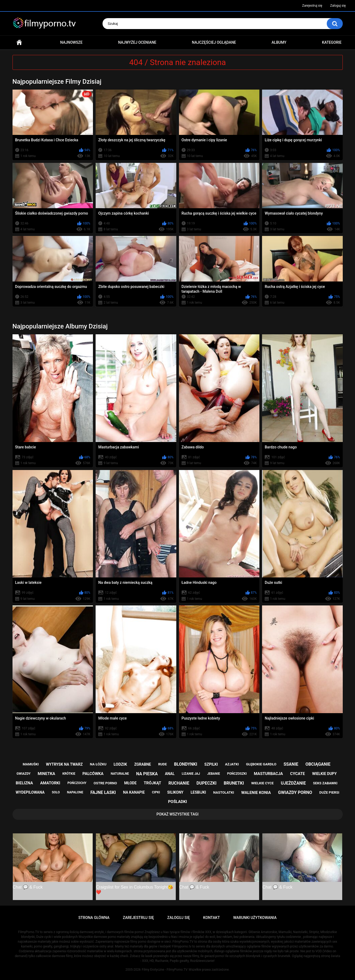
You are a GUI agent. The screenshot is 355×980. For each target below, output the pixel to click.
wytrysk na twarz (64, 764)
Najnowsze (71, 42)
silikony (175, 792)
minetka (47, 774)
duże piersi (329, 792)
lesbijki (198, 792)
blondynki (186, 764)
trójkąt (153, 783)
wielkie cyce (262, 783)
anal (170, 774)
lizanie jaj (191, 774)
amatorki (50, 783)
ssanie (291, 764)
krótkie (69, 774)
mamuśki (31, 764)
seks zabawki (325, 783)
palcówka (93, 774)
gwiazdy (24, 774)
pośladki (177, 802)
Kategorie (332, 42)
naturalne (120, 774)
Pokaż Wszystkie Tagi (178, 814)
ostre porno (105, 783)
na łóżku (98, 764)
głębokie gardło (261, 764)
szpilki (211, 764)
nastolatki (224, 792)
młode (130, 783)
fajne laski (103, 792)
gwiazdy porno (295, 792)
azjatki (232, 764)
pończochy (77, 783)
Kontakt (212, 918)
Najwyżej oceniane (137, 42)
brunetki (234, 783)
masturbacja (268, 774)
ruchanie (179, 783)
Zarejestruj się (312, 6)
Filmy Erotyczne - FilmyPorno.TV (165, 970)
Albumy (279, 42)
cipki (156, 792)
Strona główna (19, 43)
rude (163, 764)
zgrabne (143, 764)
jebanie (214, 774)
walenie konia (256, 793)
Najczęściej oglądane (214, 42)
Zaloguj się (338, 6)
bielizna (24, 783)
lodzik (120, 764)
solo (56, 792)
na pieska (147, 774)
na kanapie (134, 792)
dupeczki (207, 783)
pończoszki (237, 774)
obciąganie (318, 764)
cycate (297, 774)
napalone (75, 792)
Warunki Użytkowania (255, 918)
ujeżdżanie (293, 783)
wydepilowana (30, 792)
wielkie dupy (324, 774)
